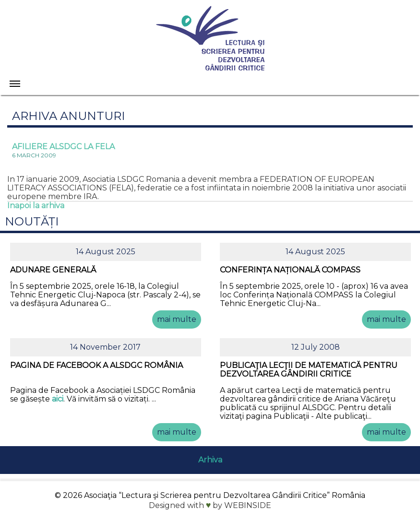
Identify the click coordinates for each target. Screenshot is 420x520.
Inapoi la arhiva (36, 206)
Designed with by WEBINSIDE (210, 505)
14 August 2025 (106, 252)
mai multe (177, 319)
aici (58, 399)
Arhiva (210, 460)
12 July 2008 (316, 347)
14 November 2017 (105, 347)
